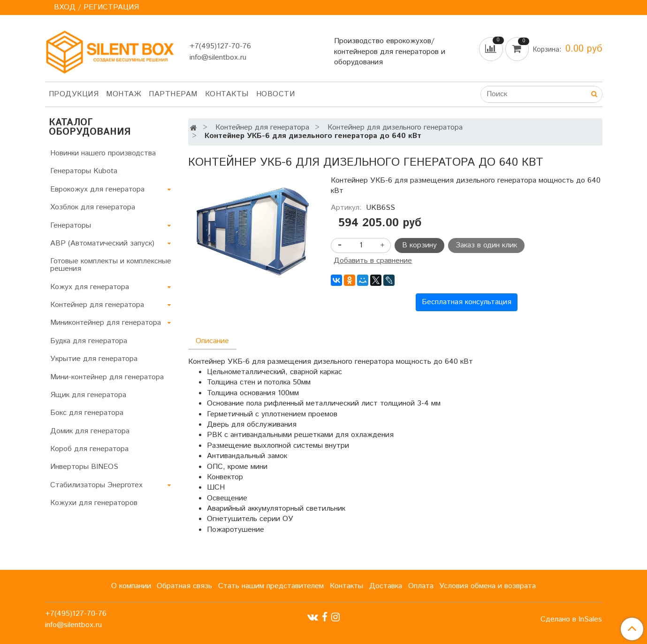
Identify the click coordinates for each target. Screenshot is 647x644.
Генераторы (71, 226)
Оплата (421, 586)
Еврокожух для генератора (97, 189)
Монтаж (124, 94)
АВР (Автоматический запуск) (102, 243)
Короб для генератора (89, 449)
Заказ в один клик (486, 245)
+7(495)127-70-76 (220, 46)
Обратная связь (184, 586)
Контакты (227, 94)
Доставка (386, 586)
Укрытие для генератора (94, 359)
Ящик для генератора (88, 395)
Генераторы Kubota (84, 171)
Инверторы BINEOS (84, 467)
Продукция (74, 94)
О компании (131, 586)
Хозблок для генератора (93, 207)
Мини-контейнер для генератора (107, 377)
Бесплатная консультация (467, 302)
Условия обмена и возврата (487, 586)
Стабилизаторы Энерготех (96, 485)
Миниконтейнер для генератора (106, 323)
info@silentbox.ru (218, 57)
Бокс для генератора (87, 413)
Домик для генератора (90, 431)
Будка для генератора (89, 341)
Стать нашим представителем (271, 586)
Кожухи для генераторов (94, 503)
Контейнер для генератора (262, 127)
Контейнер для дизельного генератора (395, 127)
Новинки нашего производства (103, 153)
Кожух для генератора (90, 287)
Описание (212, 341)
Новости (276, 94)
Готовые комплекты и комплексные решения (111, 265)
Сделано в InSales (571, 620)
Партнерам (173, 94)
